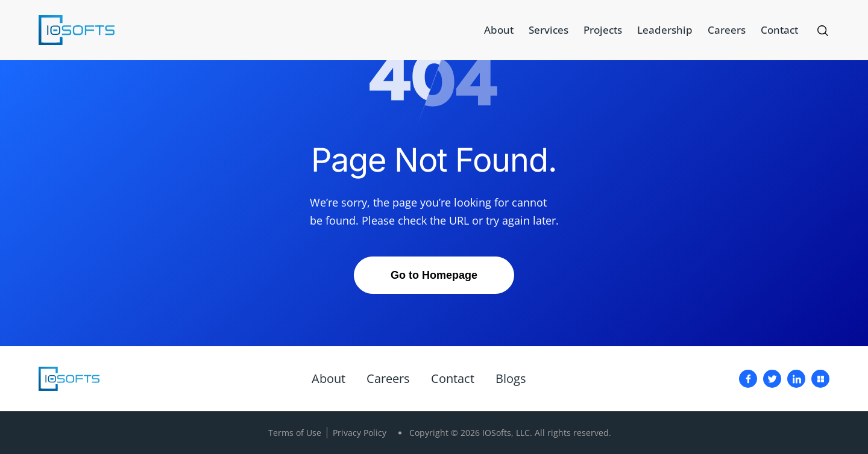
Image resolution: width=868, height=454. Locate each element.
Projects (603, 30)
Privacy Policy (360, 433)
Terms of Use (295, 433)
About (499, 30)
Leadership (665, 30)
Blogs (511, 378)
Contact (779, 30)
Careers (727, 30)
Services (549, 30)
